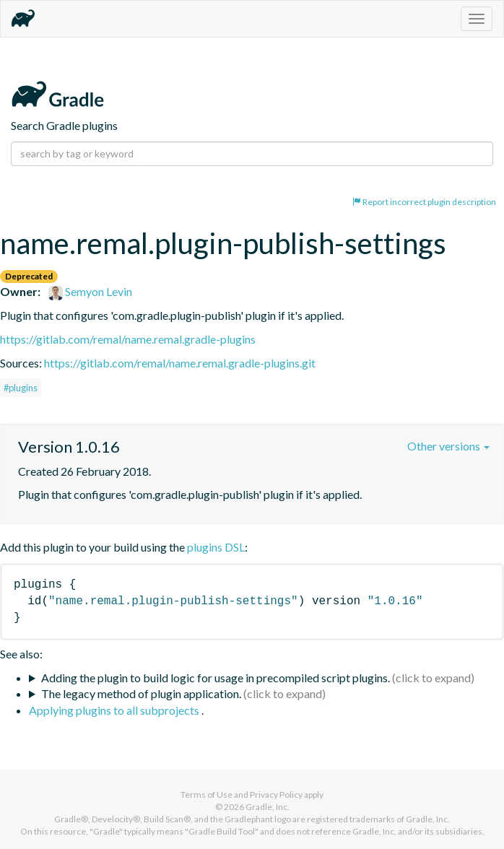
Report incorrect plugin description (424, 202)
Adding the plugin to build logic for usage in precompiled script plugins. (216, 678)
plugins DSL (216, 547)
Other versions (448, 446)
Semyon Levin (90, 291)
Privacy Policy (276, 794)
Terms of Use (207, 794)
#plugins (21, 388)
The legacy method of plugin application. (141, 693)
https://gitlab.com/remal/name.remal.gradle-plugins (128, 339)
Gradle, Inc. (268, 807)
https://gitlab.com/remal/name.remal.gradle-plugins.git (180, 363)
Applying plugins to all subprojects (115, 710)
